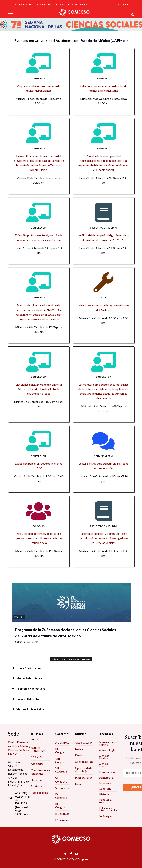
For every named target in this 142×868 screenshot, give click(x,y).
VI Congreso (61, 780)
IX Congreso (61, 750)
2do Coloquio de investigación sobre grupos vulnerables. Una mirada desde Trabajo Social (39, 538)
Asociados (37, 764)
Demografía (106, 777)
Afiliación (37, 757)
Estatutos (37, 786)
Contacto (126, 4)
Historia (104, 794)
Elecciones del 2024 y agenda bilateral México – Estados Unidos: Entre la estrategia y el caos (39, 389)
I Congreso (62, 820)
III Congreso (61, 806)
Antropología (107, 750)
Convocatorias (84, 762)
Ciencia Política (104, 765)
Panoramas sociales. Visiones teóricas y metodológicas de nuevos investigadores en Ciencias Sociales (103, 538)
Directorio (37, 780)
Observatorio (83, 742)
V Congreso (62, 788)
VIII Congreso (61, 760)
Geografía (105, 788)
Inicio (117, 4)
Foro (78, 784)
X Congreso (62, 742)
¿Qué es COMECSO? (39, 749)
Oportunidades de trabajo (84, 770)
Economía (105, 783)
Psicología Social (105, 801)
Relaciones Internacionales (108, 809)
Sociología (105, 816)
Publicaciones (39, 793)
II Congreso (62, 814)
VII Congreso (61, 770)
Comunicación (108, 772)
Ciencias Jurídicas (104, 757)
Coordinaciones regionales (40, 772)
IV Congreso (61, 796)
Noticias (80, 749)
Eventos (80, 755)
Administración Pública (108, 743)
